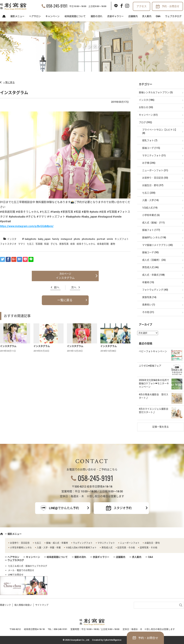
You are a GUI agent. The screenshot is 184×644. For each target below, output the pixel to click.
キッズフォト (122, 239)
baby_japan (44, 239)
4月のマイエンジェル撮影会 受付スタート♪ (155, 411)
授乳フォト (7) (150, 140)
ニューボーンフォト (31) (155, 170)
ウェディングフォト (83, 543)
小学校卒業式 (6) (151, 215)
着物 (113, 244)
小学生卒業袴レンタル (21, 548)
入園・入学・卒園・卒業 (49, 548)
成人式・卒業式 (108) (153, 275)
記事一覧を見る (161, 427)
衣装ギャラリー (115, 16)
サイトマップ (42, 605)
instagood (66, 239)
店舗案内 (133, 16)
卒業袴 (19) (148, 282)
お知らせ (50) (146, 107)
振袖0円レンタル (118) (154, 237)
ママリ (22, 244)
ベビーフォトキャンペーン (153, 351)
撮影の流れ (97, 16)
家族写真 (64, 244)
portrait (101, 239)
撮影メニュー (17, 16)
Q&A (158, 16)
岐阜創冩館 (103, 244)
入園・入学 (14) (150, 200)
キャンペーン (53, 16)
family (56, 239)
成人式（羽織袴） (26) (154, 260)
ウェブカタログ (173, 16)
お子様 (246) (149, 163)
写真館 (39, 244)
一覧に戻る (9, 82)
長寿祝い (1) (149, 305)
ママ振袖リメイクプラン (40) (157, 245)
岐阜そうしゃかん (86, 244)
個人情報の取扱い (23, 605)
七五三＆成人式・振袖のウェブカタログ (28, 566)
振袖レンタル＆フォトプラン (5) (156, 92)
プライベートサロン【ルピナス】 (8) (160, 131)
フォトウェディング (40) (155, 290)
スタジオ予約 (123, 508)
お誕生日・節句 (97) (153, 185)
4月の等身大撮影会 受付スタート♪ (154, 396)
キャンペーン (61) (148, 115)
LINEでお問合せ (16, 575)
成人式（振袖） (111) (153, 223)
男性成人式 (107, 548)
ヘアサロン (35, 16)
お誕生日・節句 (152, 543)
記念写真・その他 (126, 548)
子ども (54, 244)
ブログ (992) (145, 122)
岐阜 (73, 244)
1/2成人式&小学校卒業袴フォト (81, 548)
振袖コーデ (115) (151, 148)
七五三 (30, 244)
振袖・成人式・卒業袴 (57, 543)
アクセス (142, 6)
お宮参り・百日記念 (20, 543)
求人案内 (147, 16)
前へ (57, 287)
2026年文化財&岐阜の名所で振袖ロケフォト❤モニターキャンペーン (154, 383)
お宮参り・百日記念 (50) (155, 178)
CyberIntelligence (112, 640)
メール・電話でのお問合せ (21, 570)
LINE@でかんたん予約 (64, 508)
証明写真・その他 (149, 548)
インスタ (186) (147, 100)
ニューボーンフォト (130, 543)
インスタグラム (65, 278)
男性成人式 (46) (150, 267)
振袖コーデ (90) (150, 252)
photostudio (88, 239)
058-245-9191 (57, 6)
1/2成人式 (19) (150, 208)
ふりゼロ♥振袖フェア (150, 366)
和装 (47, 244)
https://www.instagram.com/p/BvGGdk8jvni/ (27, 226)
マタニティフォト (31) (154, 155)
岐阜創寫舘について (75, 16)
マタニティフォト (106, 543)
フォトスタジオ (8, 244)
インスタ (12, 239)
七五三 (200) (149, 193)
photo (77, 239)
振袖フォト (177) (151, 230)
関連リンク (5, 605)
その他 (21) (148, 312)
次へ (74, 287)
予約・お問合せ (171, 6)
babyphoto (31, 239)
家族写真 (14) (149, 297)
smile (110, 239)
